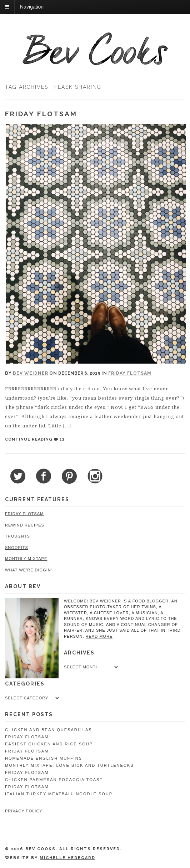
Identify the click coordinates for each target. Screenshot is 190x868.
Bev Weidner (31, 373)
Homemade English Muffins (44, 758)
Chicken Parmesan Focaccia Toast (54, 780)
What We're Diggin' (29, 570)
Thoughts (17, 536)
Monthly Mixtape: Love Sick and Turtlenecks (69, 765)
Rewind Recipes (25, 525)
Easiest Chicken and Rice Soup (49, 744)
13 (59, 439)
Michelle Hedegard (67, 858)
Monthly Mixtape (26, 559)
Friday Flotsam (41, 114)
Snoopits (17, 548)
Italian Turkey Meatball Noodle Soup (59, 794)
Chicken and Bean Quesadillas (49, 730)
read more (99, 636)
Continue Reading (29, 439)
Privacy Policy (24, 811)
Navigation (32, 7)
